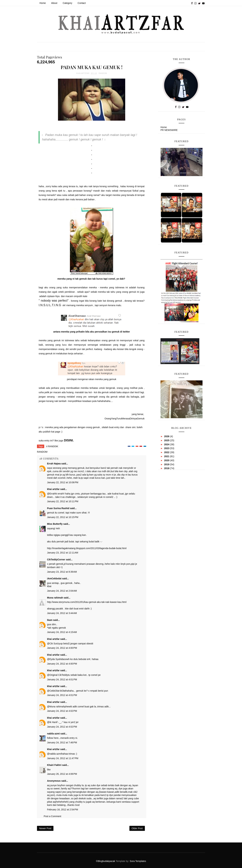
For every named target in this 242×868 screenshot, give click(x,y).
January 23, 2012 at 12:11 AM (63, 553)
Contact (82, 3)
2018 (167, 468)
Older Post (137, 828)
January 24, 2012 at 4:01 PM (62, 679)
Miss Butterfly (55, 524)
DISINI (68, 440)
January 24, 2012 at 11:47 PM (63, 758)
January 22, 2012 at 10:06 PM (63, 482)
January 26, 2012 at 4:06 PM (62, 774)
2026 (167, 436)
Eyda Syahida (57, 659)
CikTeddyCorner (56, 560)
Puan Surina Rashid (58, 508)
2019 (167, 464)
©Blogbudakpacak (106, 861)
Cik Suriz (54, 644)
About (54, 3)
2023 (167, 448)
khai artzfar (53, 489)
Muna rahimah (55, 598)
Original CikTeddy (59, 675)
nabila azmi (53, 734)
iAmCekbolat (54, 578)
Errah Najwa (54, 464)
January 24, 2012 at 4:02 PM (62, 711)
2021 (167, 456)
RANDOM (103, 73)
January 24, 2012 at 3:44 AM (62, 613)
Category (67, 3)
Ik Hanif (53, 722)
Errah (52, 494)
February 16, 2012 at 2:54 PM (63, 810)
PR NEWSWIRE (169, 130)
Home (43, 3)
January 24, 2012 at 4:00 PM (62, 648)
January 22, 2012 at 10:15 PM (63, 517)
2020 (167, 460)
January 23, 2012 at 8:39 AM (62, 572)
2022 (167, 452)
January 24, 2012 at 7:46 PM (62, 742)
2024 (167, 444)
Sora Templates (138, 861)
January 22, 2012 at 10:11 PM (63, 501)
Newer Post (45, 828)
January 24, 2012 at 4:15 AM (62, 632)
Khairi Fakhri (54, 765)
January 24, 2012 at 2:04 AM (62, 591)
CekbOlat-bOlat (57, 691)
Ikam (50, 620)
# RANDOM (52, 446)
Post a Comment (52, 816)
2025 (167, 440)
